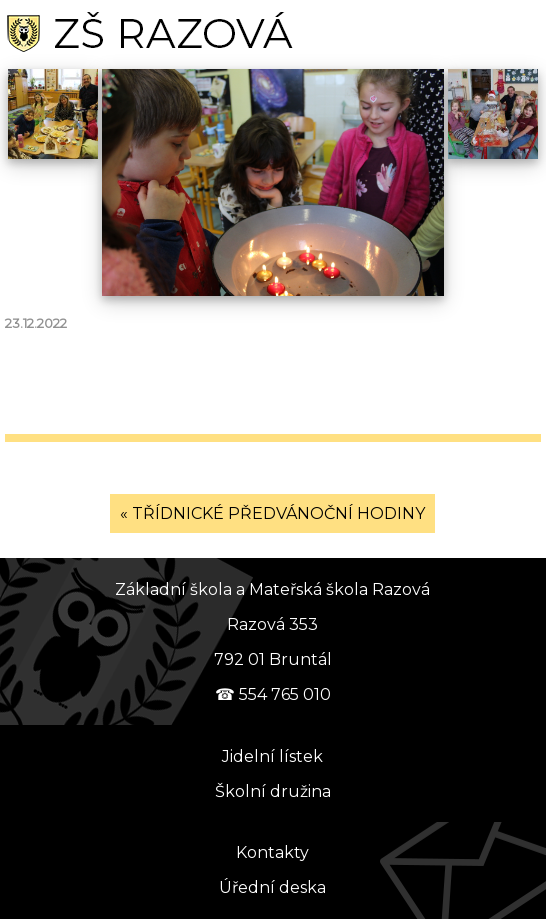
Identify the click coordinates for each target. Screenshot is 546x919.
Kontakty (272, 852)
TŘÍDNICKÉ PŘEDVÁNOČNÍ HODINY (278, 513)
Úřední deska (272, 887)
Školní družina (273, 791)
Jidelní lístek (272, 756)
